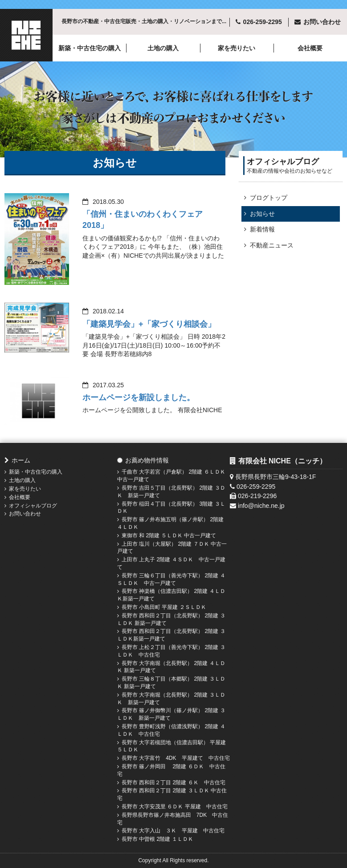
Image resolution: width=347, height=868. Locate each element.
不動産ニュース (272, 245)
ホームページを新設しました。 (139, 397)
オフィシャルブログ (33, 506)
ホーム (21, 460)
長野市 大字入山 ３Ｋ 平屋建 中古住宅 (173, 831)
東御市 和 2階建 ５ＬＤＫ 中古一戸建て (169, 535)
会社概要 (310, 48)
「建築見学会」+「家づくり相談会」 (149, 324)
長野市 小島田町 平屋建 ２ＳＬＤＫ (164, 607)
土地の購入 (163, 48)
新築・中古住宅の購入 (90, 48)
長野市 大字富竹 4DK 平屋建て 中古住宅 (176, 758)
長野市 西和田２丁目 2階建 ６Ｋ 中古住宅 (173, 783)
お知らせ (262, 214)
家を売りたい (237, 48)
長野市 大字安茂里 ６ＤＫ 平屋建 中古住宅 (175, 807)
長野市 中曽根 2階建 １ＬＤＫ (157, 839)
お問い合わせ (25, 514)
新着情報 (262, 229)
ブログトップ (269, 198)
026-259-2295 (263, 22)
